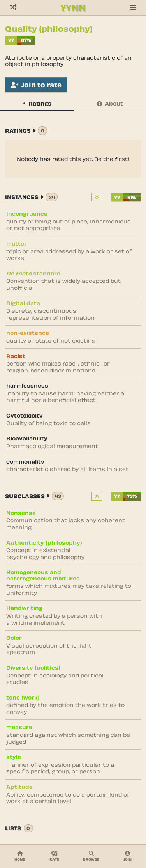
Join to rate (36, 85)
